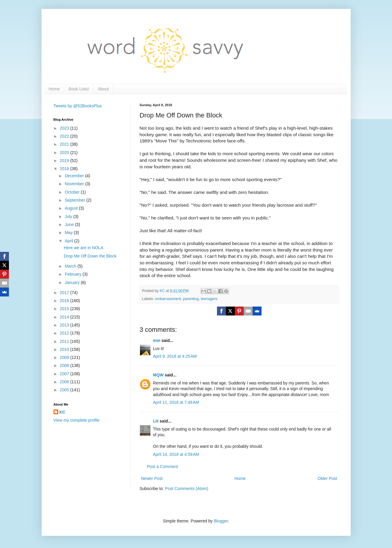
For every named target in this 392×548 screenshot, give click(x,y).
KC (62, 412)
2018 (65, 169)
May (69, 233)
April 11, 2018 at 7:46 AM (176, 402)
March (71, 266)
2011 (65, 341)
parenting (191, 299)
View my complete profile (77, 420)
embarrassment (168, 299)
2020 (65, 153)
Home (54, 89)
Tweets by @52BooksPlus (78, 106)
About (103, 89)
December (75, 176)
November (75, 184)
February (74, 274)
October (73, 192)
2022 (65, 136)
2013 (65, 325)
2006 (65, 382)
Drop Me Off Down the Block (90, 256)
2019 (65, 161)
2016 (65, 301)
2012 (65, 333)
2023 (65, 128)
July (69, 216)
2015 (65, 309)
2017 (65, 293)
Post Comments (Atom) (186, 489)
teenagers (209, 299)
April (70, 241)
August (72, 208)
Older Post (327, 478)
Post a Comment (163, 467)
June (70, 224)
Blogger (221, 521)
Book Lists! (79, 89)
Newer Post (152, 478)
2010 (65, 349)
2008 (65, 365)
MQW (158, 375)
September (75, 200)
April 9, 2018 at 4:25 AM (175, 356)
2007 (65, 374)
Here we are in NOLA (83, 248)
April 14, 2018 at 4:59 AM (176, 454)
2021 (65, 144)
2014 (65, 317)
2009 (65, 357)
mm (157, 340)
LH (156, 421)
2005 (65, 390)
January (73, 282)
